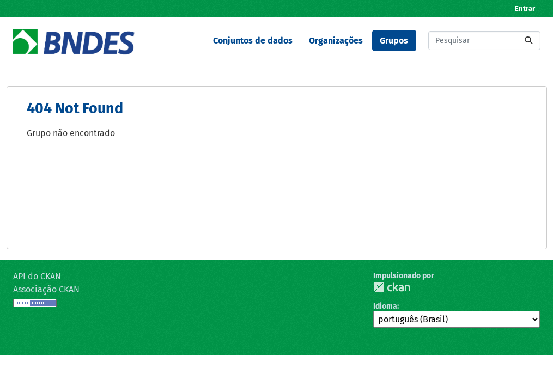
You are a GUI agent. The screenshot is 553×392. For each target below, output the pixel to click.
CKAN (392, 287)
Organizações (336, 41)
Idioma (385, 306)
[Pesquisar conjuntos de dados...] (484, 41)
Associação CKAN (46, 289)
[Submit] (528, 41)
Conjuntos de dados (253, 41)
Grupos (394, 41)
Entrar (525, 8)
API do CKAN (37, 276)
